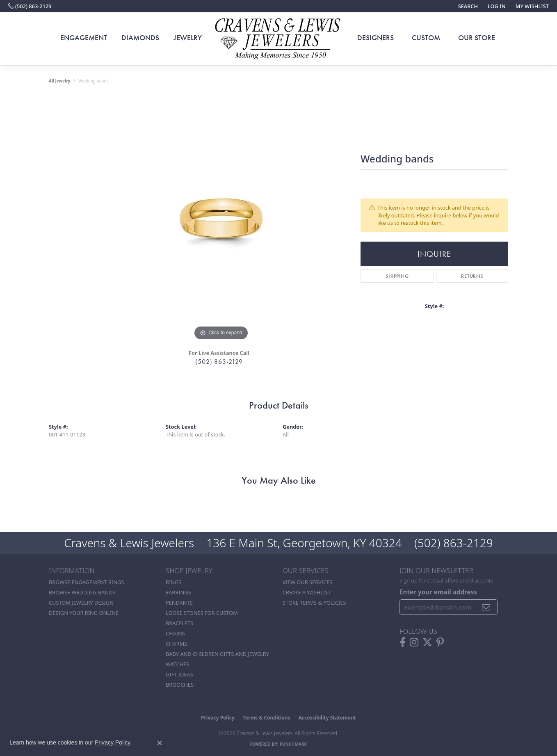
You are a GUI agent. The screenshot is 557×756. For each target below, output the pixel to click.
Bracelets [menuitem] (179, 623)
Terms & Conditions (267, 718)
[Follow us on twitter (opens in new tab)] (427, 642)
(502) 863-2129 (219, 362)
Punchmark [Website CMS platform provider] (293, 744)
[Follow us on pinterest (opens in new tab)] (440, 642)
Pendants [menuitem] (179, 603)
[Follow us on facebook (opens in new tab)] (403, 642)
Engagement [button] (84, 38)
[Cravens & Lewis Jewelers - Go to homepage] (278, 39)
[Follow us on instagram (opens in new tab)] (414, 642)
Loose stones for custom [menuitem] (202, 613)
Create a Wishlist (307, 592)
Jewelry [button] (188, 38)
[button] (467, 6)
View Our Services (307, 582)
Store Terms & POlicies (314, 603)
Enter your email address (438, 592)
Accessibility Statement (327, 718)
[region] (221, 219)
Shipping (397, 276)
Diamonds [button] (140, 38)
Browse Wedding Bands (82, 592)
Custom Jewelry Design (81, 603)
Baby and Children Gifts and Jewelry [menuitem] (217, 654)
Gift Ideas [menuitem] (179, 674)
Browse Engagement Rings (86, 582)
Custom (426, 38)
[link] (30, 6)
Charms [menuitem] (176, 644)
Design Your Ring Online (84, 613)
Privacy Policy (218, 718)
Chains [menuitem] (175, 633)
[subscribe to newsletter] (486, 607)
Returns (472, 276)
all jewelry (59, 81)
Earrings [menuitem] (178, 592)
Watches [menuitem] (177, 664)
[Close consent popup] (160, 743)
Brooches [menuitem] (180, 685)
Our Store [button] (477, 38)
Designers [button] (376, 38)
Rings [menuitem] (173, 582)
